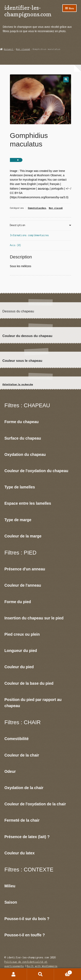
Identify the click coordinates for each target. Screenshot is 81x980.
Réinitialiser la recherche (18, 385)
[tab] (41, 226)
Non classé (23, 49)
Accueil (9, 49)
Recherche (40, 974)
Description (18, 225)
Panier (63, 972)
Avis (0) (15, 245)
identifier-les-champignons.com (28, 11)
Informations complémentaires (29, 235)
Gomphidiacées (37, 208)
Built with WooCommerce (42, 966)
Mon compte (13, 974)
